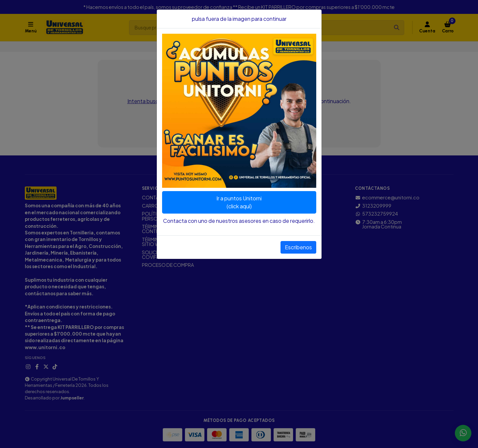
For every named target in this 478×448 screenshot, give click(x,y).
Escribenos (298, 247)
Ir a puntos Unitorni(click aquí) (239, 202)
